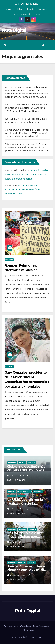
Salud (16, 14)
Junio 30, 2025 (18, 575)
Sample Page (38, 637)
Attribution (24, 637)
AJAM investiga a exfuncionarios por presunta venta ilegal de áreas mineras (27, 174)
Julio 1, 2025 (17, 475)
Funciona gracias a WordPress (18, 626)
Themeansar (29, 630)
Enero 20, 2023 (16, 392)
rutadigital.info (37, 392)
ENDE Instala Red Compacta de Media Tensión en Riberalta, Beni (23, 190)
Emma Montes (35, 276)
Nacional (10, 9)
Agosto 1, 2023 (16, 276)
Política (36, 14)
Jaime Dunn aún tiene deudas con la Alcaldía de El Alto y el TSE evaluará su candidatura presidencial (27, 133)
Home (14, 637)
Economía (43, 9)
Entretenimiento (25, 491)
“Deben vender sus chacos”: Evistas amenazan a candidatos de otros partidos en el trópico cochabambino (27, 147)
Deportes (31, 9)
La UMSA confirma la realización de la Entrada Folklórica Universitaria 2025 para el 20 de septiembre (26, 108)
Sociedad (26, 14)
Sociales (12, 496)
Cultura (20, 9)
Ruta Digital (14, 30)
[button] (43, 45)
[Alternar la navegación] (50, 45)
